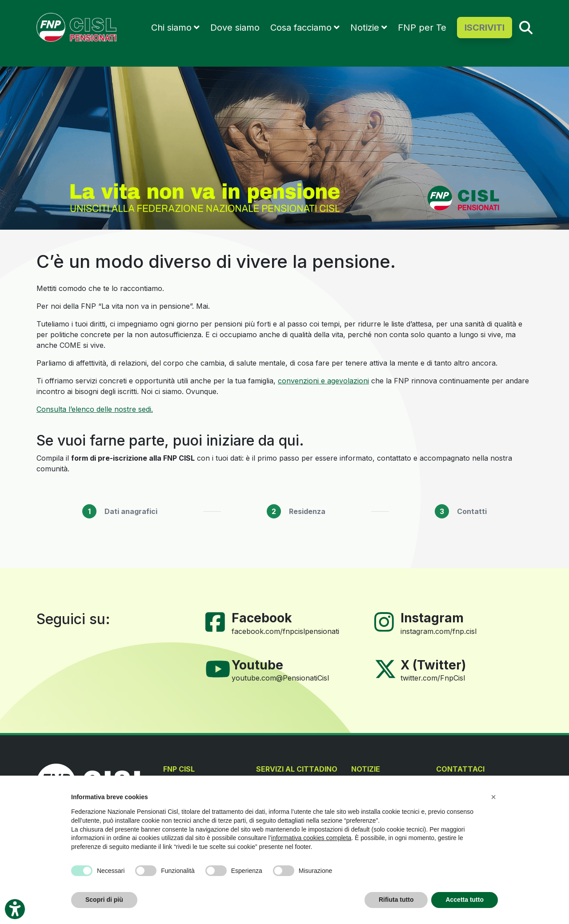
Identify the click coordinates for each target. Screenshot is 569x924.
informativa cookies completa (311, 838)
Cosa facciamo (301, 28)
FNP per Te (422, 28)
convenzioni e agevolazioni (323, 381)
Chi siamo (171, 28)
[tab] (120, 511)
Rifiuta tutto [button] (396, 900)
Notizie (365, 28)
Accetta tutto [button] (465, 900)
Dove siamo (235, 28)
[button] (493, 797)
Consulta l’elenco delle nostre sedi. (95, 409)
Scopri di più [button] (104, 900)
